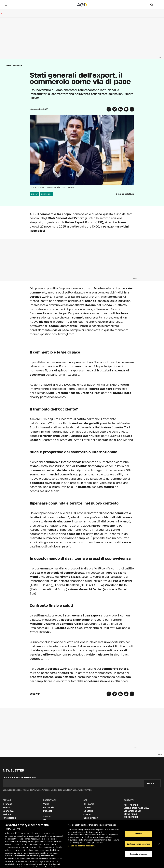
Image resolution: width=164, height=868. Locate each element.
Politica (7, 814)
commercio (46, 194)
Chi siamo (89, 804)
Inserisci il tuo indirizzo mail (20, 777)
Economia (18, 66)
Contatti (88, 814)
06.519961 (133, 817)
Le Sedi (87, 807)
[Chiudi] (159, 844)
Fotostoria (49, 807)
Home (8, 66)
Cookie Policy (91, 818)
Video (46, 804)
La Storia (88, 811)
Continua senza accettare (138, 844)
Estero (6, 807)
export (34, 194)
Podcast (48, 811)
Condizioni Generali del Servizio (77, 790)
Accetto (139, 834)
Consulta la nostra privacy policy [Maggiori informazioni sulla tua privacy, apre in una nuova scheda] (27, 863)
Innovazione (9, 818)
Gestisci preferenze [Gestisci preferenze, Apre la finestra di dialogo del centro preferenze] (138, 854)
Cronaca (8, 804)
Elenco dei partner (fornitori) (81, 836)
